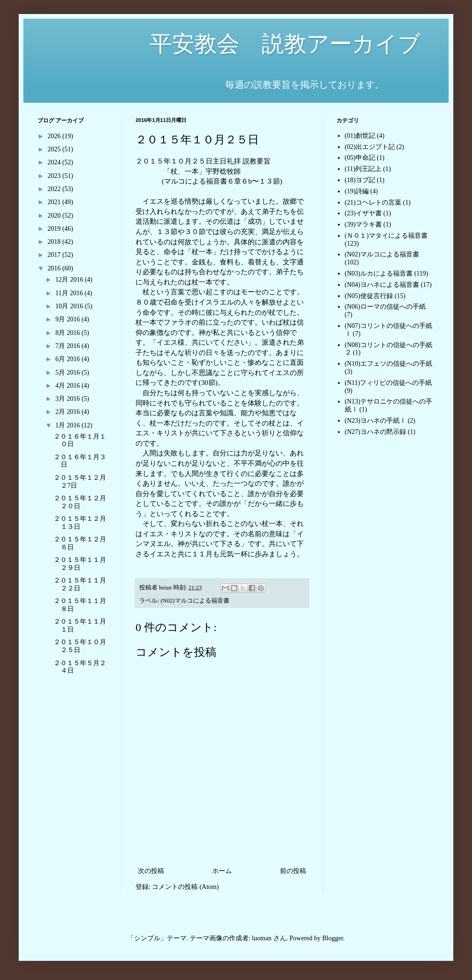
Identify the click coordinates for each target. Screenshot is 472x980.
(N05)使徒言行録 (369, 296)
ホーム (222, 871)
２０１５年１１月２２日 (80, 584)
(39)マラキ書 (363, 224)
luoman (262, 938)
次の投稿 (151, 871)
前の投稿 (293, 871)
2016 (55, 268)
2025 (55, 149)
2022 (55, 189)
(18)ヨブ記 (360, 180)
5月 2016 (68, 373)
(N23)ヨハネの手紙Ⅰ (375, 421)
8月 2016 (68, 333)
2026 (55, 136)
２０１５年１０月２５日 (80, 646)
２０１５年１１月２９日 (80, 564)
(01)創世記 (360, 136)
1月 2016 (68, 425)
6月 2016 (68, 359)
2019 (55, 229)
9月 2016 (68, 319)
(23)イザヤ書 (363, 213)
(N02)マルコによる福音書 (195, 601)
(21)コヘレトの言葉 (373, 202)
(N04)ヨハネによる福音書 (382, 285)
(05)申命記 (360, 158)
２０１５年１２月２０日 (80, 502)
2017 (55, 255)
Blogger (333, 938)
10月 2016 (70, 306)
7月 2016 (68, 346)
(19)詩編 (357, 191)
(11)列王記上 (363, 169)
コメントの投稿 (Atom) (185, 887)
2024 (55, 162)
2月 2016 (68, 412)
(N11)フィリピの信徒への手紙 (389, 383)
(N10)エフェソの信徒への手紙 (389, 364)
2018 (55, 242)
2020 (55, 216)
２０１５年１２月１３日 (80, 523)
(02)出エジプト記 (370, 147)
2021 (55, 202)
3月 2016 (68, 399)
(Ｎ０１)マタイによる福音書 (386, 236)
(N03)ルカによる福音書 (379, 273)
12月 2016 (70, 280)
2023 (55, 176)
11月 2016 (70, 293)
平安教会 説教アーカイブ (229, 44)
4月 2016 (68, 386)
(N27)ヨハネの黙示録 (375, 432)
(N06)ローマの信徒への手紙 (385, 307)
